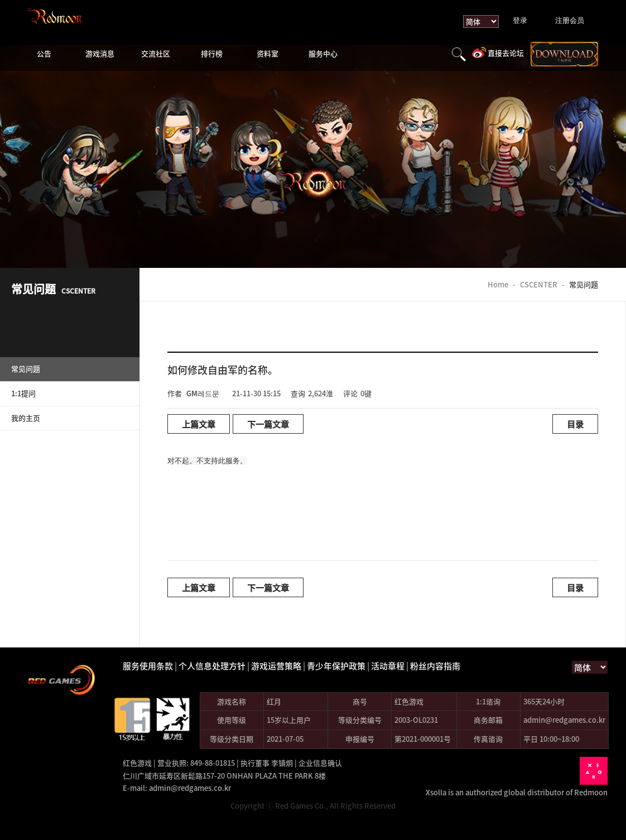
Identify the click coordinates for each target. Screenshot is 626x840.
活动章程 (388, 666)
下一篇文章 (268, 424)
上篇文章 (199, 424)
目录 (575, 424)
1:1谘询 (488, 701)
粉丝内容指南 (435, 666)
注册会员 (570, 20)
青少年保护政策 (336, 666)
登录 (520, 20)
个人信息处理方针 (212, 666)
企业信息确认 (320, 763)
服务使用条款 (148, 666)
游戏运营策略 (276, 666)
